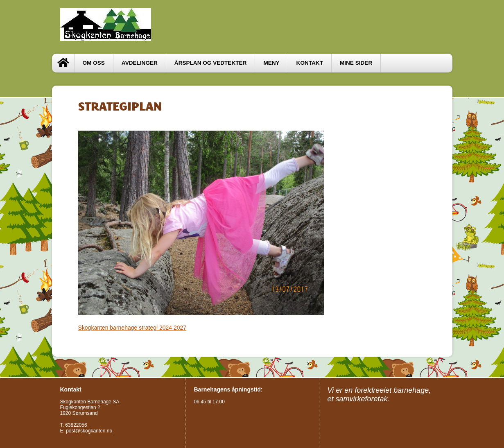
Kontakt (310, 63)
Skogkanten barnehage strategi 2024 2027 (132, 328)
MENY (271, 63)
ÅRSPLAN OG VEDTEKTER (211, 63)
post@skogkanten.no (89, 431)
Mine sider (356, 63)
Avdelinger (140, 63)
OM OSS (94, 63)
